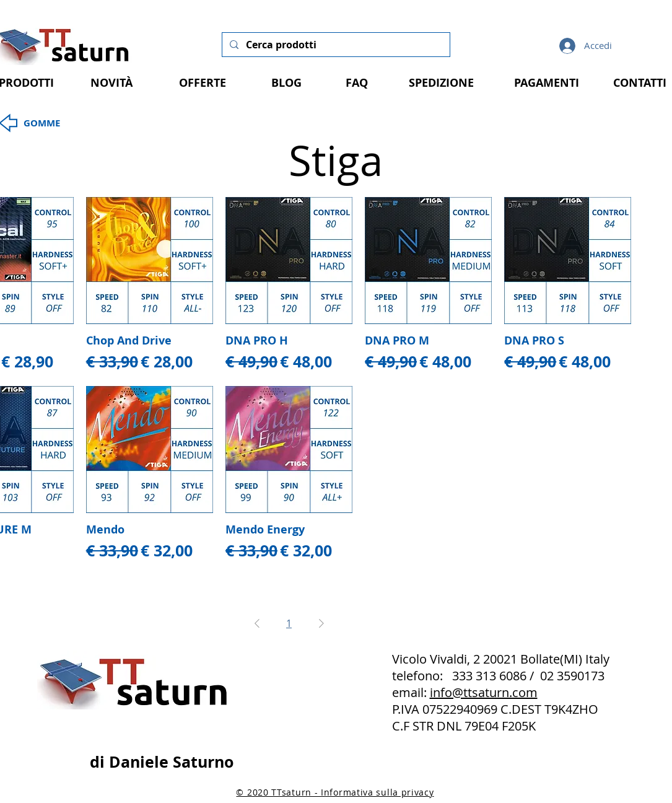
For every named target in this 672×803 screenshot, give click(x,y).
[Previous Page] (257, 623)
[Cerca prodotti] (335, 45)
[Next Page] (321, 623)
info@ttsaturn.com (484, 692)
